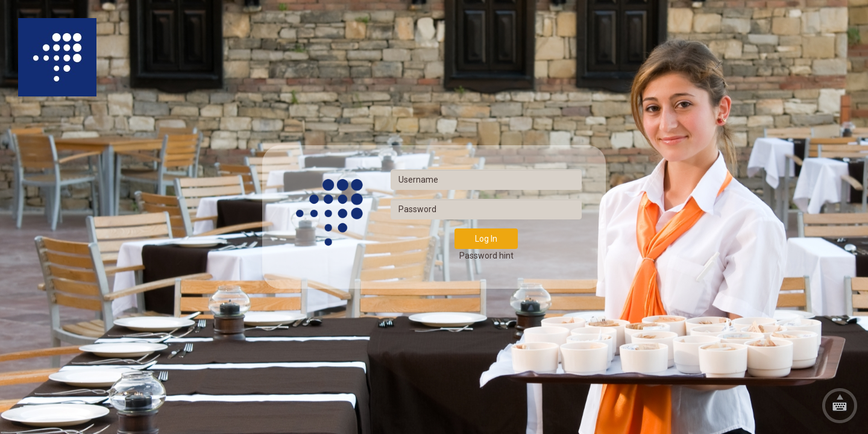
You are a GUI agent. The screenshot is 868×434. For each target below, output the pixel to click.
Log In (486, 239)
